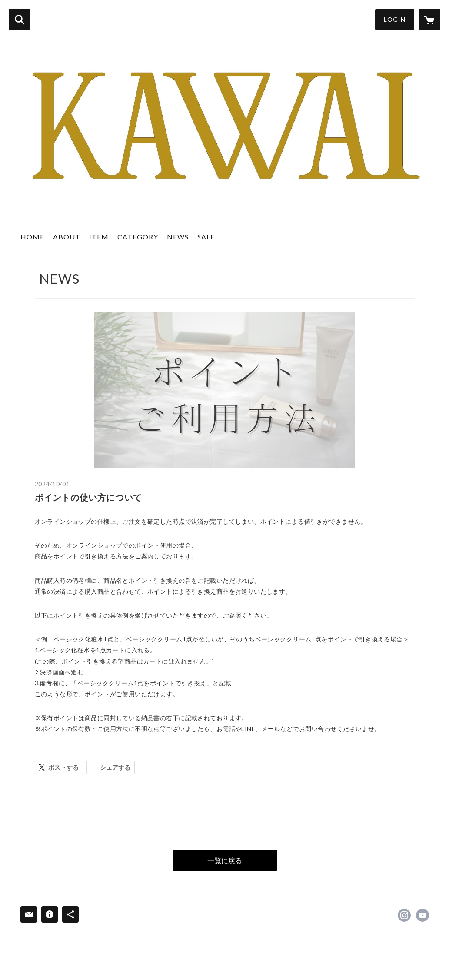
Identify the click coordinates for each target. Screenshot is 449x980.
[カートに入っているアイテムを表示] (429, 20)
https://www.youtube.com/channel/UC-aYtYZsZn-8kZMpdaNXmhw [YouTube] (422, 915)
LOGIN (395, 19)
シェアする (115, 767)
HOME (32, 237)
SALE (206, 237)
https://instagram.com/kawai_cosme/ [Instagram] (404, 915)
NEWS (178, 237)
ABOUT (67, 237)
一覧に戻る (225, 860)
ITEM (99, 237)
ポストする (63, 767)
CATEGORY (138, 237)
